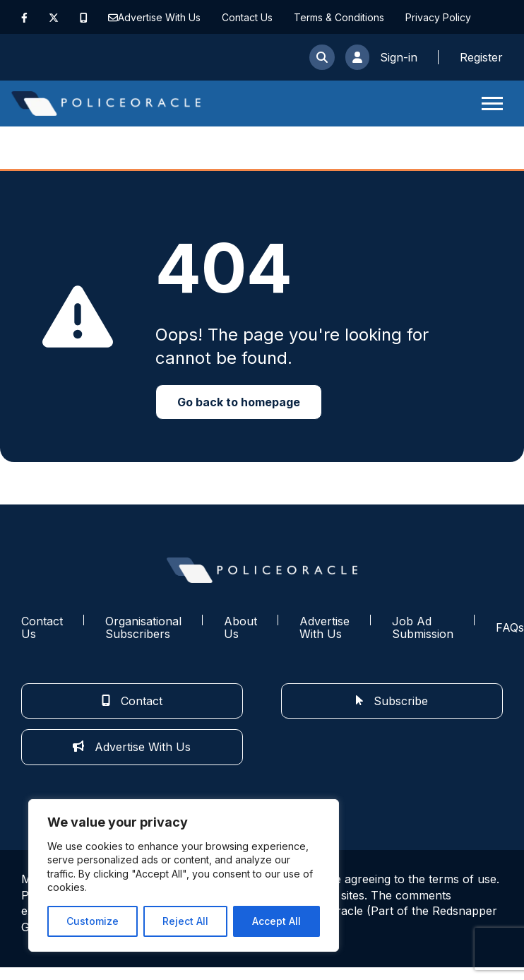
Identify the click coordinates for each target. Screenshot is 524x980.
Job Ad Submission (423, 628)
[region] (184, 875)
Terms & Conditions (339, 17)
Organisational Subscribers (143, 628)
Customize (93, 921)
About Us (240, 628)
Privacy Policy (438, 17)
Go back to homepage (239, 402)
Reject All (185, 921)
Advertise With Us (159, 17)
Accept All (276, 921)
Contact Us (247, 17)
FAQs (510, 627)
